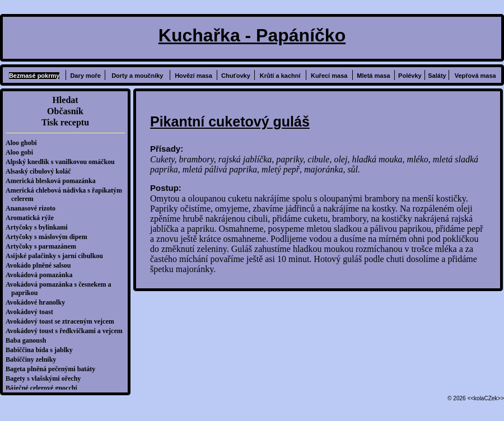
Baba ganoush (29, 340)
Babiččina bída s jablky (42, 350)
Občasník (65, 111)
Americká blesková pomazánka (53, 181)
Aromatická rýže (32, 218)
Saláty (437, 76)
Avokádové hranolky (38, 302)
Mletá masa (373, 76)
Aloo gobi (22, 152)
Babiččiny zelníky (34, 359)
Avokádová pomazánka (42, 275)
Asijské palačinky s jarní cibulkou (57, 256)
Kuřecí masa (329, 76)
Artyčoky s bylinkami (39, 227)
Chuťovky (236, 76)
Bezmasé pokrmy (34, 76)
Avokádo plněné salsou (41, 265)
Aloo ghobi (24, 143)
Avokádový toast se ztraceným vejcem (63, 321)
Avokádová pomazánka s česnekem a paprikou (61, 289)
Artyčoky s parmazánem (44, 246)
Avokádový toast (32, 312)
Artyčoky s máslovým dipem (49, 237)
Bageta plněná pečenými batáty (53, 369)
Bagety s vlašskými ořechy (46, 378)
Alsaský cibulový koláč (41, 171)
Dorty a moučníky (137, 76)
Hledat (65, 100)
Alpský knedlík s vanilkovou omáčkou (63, 162)
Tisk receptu (65, 122)
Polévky (410, 76)
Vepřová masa (475, 76)
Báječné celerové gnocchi (44, 388)
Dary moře (85, 76)
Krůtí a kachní (280, 76)
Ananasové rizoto (33, 208)
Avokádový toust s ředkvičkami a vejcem (67, 331)
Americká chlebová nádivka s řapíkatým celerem (67, 195)
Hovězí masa (193, 76)
